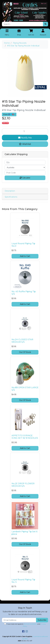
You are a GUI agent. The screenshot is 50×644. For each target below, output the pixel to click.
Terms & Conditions (30, 624)
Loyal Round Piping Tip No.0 (23, 245)
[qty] (25, 162)
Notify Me (25, 138)
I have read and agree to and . (25, 625)
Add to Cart (25, 256)
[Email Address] (19, 620)
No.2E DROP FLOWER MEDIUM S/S (23, 485)
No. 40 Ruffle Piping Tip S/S (24, 293)
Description (10, 191)
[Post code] (25, 173)
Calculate (25, 178)
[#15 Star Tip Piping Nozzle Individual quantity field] (25, 131)
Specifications (11, 197)
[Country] (25, 167)
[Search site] (46, 24)
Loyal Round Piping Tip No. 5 (23, 581)
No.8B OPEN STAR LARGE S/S (25, 389)
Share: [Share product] (9, 114)
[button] (25, 144)
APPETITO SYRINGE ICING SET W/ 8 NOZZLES (25, 437)
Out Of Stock (25, 352)
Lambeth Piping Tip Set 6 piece (24, 533)
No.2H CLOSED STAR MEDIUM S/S (22, 341)
